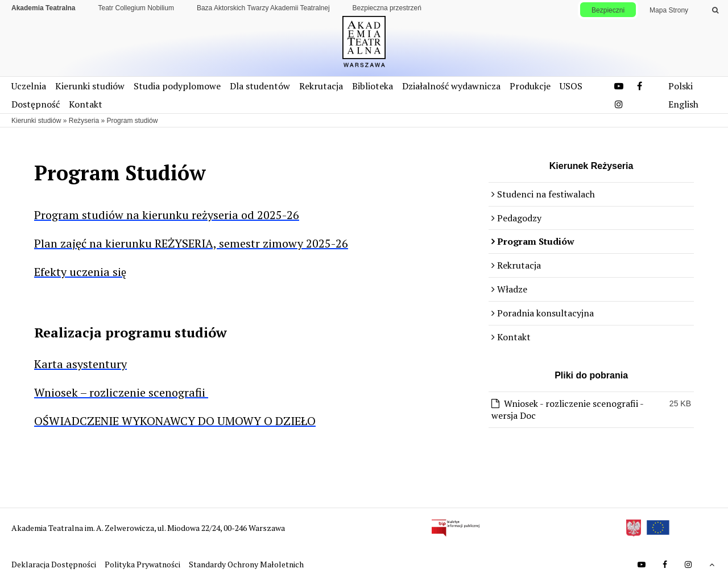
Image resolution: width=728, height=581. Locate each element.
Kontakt (86, 104)
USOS (571, 86)
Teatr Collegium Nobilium (136, 8)
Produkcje (530, 86)
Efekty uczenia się (80, 272)
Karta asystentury (80, 364)
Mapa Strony (669, 10)
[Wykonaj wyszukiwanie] (715, 10)
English (683, 104)
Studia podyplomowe (177, 86)
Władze (512, 289)
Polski (681, 86)
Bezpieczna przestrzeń (387, 8)
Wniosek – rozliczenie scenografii (121, 392)
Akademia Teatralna (44, 8)
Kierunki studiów (90, 86)
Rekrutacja (321, 86)
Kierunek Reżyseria (591, 166)
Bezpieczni (608, 10)
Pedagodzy (519, 218)
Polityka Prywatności (143, 564)
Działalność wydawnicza (451, 86)
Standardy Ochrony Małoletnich (246, 564)
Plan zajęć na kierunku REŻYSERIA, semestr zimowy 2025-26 (191, 243)
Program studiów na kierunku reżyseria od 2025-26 (167, 215)
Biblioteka (373, 86)
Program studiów (132, 121)
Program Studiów (536, 241)
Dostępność (36, 104)
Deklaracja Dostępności (55, 564)
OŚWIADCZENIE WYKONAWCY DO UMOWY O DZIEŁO (175, 421)
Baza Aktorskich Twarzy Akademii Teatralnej (263, 8)
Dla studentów (260, 86)
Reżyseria (84, 121)
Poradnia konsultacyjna (545, 313)
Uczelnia (29, 86)
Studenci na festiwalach (546, 194)
